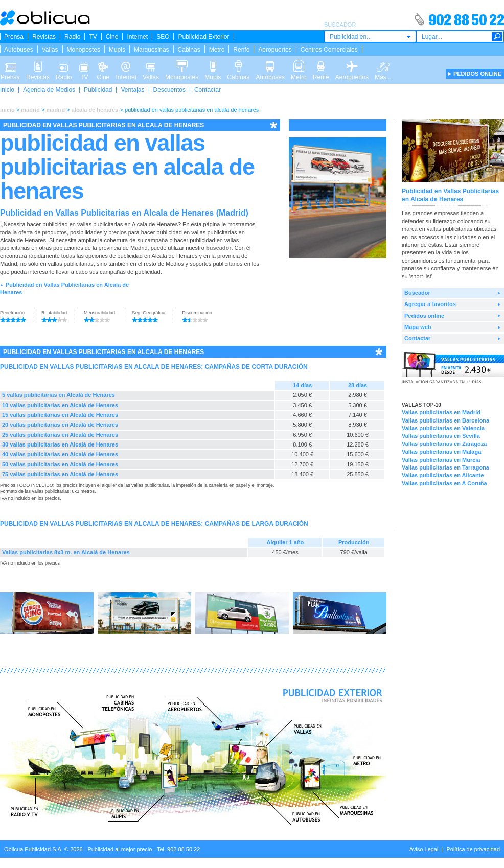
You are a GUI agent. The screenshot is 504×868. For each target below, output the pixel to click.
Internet (137, 37)
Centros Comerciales (329, 50)
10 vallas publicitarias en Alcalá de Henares (60, 405)
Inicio (7, 90)
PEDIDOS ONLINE (477, 74)
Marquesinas (152, 50)
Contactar (208, 90)
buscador (219, 248)
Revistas (44, 37)
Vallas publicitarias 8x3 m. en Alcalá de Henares (66, 552)
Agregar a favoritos (430, 304)
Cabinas (189, 50)
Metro (217, 50)
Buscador (417, 293)
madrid (30, 110)
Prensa (14, 37)
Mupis (117, 50)
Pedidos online (424, 316)
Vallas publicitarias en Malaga (441, 452)
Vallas (50, 50)
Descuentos (169, 90)
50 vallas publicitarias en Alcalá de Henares (60, 464)
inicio (7, 110)
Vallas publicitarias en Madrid (441, 412)
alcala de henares (95, 110)
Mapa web (418, 327)
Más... (383, 65)
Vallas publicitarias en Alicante (443, 475)
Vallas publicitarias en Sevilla (441, 436)
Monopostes (84, 50)
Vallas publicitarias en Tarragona (445, 467)
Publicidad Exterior (203, 37)
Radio (72, 37)
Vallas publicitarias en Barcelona (445, 420)
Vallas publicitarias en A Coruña (444, 483)
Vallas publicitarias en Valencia (443, 428)
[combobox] (370, 37)
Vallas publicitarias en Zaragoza (444, 444)
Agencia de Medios (49, 90)
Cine (112, 37)
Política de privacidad (473, 849)
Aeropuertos (275, 50)
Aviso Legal (424, 849)
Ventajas (132, 90)
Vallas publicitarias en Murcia (441, 460)
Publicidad (98, 90)
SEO (163, 37)
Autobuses (19, 50)
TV (93, 37)
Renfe (241, 50)
